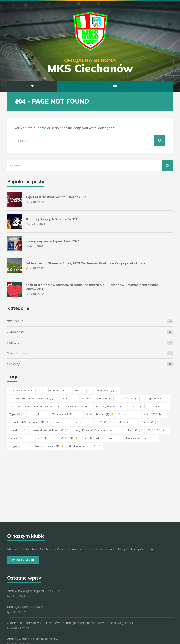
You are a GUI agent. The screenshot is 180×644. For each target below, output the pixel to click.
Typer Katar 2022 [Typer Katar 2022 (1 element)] (66, 414)
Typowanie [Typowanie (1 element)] (158, 398)
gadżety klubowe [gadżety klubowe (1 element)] (111, 406)
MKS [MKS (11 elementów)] (83, 391)
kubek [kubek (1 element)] (160, 406)
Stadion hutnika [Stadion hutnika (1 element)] (100, 414)
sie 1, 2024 (36, 246)
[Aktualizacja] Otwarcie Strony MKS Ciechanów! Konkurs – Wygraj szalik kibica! (86, 263)
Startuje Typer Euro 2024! (26, 607)
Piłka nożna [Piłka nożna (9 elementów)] (107, 391)
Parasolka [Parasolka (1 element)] (128, 414)
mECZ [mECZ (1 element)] (104, 422)
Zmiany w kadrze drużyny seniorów (33, 639)
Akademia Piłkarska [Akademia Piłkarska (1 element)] (84, 446)
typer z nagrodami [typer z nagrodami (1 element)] (141, 438)
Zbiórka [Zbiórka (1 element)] (150, 422)
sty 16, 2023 (37, 224)
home (42, 128)
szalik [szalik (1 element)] (83, 422)
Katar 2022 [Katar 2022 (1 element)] (154, 414)
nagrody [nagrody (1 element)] (19, 446)
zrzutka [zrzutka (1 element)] (139, 406)
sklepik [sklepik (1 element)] (18, 430)
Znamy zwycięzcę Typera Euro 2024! (53, 241)
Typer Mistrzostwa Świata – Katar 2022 (56, 197)
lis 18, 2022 (36, 202)
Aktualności (16, 332)
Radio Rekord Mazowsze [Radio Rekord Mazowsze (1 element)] (102, 438)
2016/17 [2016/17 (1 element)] (47, 438)
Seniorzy (13, 364)
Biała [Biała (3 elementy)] (69, 398)
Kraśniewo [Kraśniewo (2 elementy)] (132, 398)
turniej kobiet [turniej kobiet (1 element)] (21, 438)
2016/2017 (15, 321)
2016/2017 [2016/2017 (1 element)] (158, 430)
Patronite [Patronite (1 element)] (126, 422)
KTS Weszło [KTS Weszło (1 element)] (80, 406)
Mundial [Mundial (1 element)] (38, 414)
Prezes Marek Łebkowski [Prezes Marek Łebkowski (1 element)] (50, 430)
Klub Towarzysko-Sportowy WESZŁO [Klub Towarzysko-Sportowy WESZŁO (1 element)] (36, 406)
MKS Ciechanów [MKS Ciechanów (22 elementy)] (25, 391)
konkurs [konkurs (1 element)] (62, 422)
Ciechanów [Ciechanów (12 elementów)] (57, 391)
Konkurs (13, 342)
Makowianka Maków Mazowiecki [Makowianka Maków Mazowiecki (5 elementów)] (33, 398)
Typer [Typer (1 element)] (17, 414)
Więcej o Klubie (23, 560)
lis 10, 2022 (36, 268)
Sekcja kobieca (18, 353)
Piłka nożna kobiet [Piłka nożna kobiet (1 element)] (48, 446)
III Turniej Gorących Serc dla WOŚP (52, 219)
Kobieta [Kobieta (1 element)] (134, 430)
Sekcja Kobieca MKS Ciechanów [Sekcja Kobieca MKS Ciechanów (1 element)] (97, 430)
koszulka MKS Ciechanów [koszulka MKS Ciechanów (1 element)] (29, 422)
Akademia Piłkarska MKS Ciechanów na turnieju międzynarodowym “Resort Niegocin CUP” (72, 623)
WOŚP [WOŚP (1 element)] (69, 438)
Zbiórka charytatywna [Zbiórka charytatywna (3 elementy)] (99, 398)
